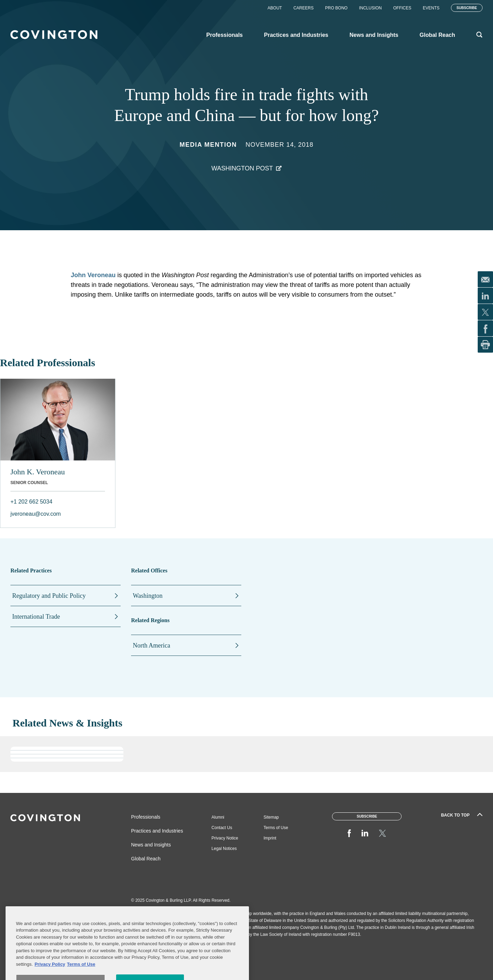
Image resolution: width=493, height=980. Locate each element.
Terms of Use (276, 828)
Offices (402, 8)
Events (431, 8)
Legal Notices (224, 849)
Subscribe (467, 8)
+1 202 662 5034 (31, 502)
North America (151, 645)
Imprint (270, 838)
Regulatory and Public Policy (49, 596)
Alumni (218, 817)
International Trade (36, 617)
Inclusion (370, 8)
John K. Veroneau (38, 472)
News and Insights (151, 845)
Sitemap (271, 817)
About (275, 8)
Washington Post (242, 168)
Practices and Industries (157, 831)
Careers (304, 8)
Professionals (146, 817)
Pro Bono (336, 8)
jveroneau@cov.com (36, 514)
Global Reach (146, 859)
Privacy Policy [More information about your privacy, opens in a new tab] (50, 976)
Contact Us (222, 828)
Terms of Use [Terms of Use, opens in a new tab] (81, 976)
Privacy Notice (225, 838)
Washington (148, 596)
